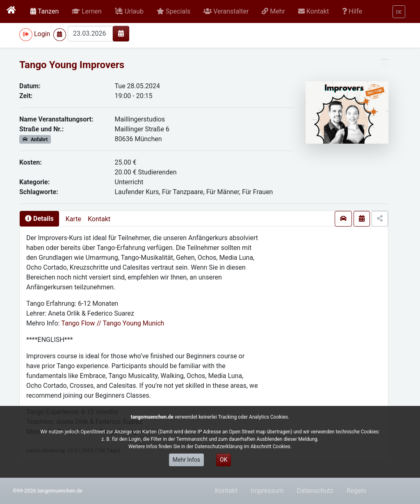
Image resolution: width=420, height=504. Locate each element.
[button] (87, 11)
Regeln (357, 491)
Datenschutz (315, 491)
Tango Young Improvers (72, 65)
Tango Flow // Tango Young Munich (113, 323)
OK (224, 460)
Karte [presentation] (73, 219)
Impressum (267, 491)
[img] (121, 33)
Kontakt (99, 219)
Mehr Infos (186, 460)
